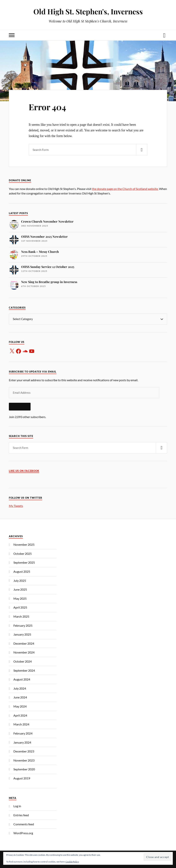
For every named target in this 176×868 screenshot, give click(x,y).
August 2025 (22, 571)
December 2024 (24, 643)
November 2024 (24, 652)
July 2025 (20, 581)
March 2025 (21, 616)
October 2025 (23, 554)
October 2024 (23, 661)
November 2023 (24, 760)
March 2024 (21, 724)
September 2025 (24, 562)
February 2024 (23, 733)
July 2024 (20, 688)
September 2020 (24, 769)
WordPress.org (23, 833)
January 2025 (22, 634)
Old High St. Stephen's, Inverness (88, 11)
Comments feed (24, 824)
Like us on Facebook (24, 471)
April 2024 (20, 715)
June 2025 (20, 589)
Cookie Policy (72, 862)
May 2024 (20, 706)
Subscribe (20, 407)
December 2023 (24, 751)
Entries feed (21, 815)
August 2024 (22, 679)
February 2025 (23, 625)
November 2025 (24, 544)
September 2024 (24, 670)
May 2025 (20, 598)
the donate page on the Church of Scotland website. (125, 189)
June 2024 (20, 697)
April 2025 (20, 607)
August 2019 (22, 778)
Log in (17, 806)
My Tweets (16, 506)
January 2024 (22, 742)
